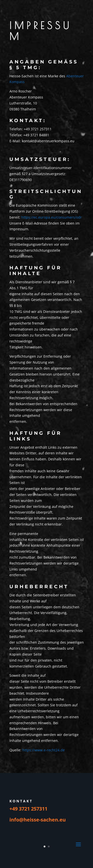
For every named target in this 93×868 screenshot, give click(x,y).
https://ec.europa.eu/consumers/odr (52, 217)
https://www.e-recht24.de (44, 750)
